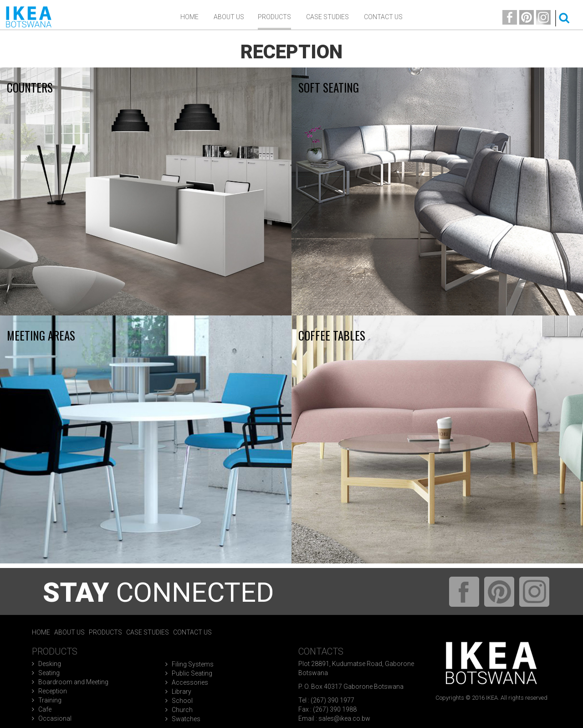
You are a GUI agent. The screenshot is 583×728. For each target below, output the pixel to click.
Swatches (186, 719)
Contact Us (383, 17)
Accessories (190, 682)
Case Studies (327, 17)
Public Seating (192, 673)
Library (182, 692)
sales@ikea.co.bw (344, 718)
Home (189, 17)
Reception (53, 691)
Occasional (55, 718)
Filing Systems (193, 664)
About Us (69, 632)
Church (182, 710)
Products (274, 17)
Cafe (45, 709)
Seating (49, 673)
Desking (50, 664)
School (182, 701)
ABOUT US (229, 17)
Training (50, 700)
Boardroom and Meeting (73, 682)
